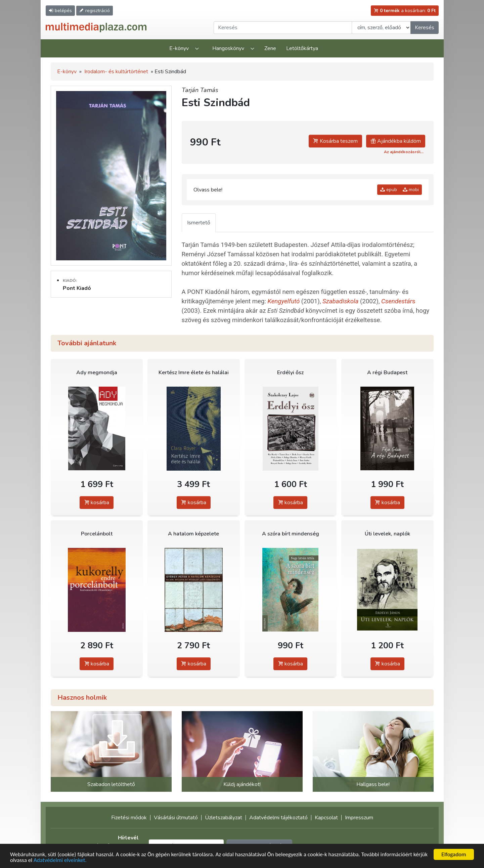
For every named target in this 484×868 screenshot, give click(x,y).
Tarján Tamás (200, 90)
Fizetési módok (129, 818)
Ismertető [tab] (199, 223)
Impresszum (359, 818)
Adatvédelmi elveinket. (60, 860)
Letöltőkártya (302, 48)
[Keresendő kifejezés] (283, 28)
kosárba (97, 503)
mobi (411, 190)
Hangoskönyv (228, 48)
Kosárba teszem (335, 141)
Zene (270, 48)
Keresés (425, 28)
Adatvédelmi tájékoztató (278, 818)
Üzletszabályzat (224, 818)
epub (389, 190)
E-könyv (179, 48)
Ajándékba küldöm (396, 141)
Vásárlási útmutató (176, 818)
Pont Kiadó (77, 288)
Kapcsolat (326, 818)
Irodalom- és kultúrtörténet (116, 72)
